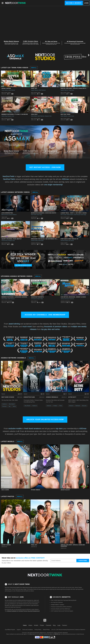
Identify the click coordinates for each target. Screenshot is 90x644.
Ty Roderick (34, 299)
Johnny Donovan (65, 299)
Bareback (78, 406)
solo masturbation (34, 604)
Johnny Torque (78, 587)
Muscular (84, 406)
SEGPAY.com (57, 634)
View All (34, 68)
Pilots (61, 406)
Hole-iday (34, 114)
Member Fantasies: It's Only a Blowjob (15, 114)
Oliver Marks (34, 116)
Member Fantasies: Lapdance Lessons (14, 297)
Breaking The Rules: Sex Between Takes (45, 239)
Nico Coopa (64, 215)
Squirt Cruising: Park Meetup (12, 239)
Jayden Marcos (35, 90)
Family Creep (64, 243)
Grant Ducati (77, 215)
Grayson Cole (11, 116)
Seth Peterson (42, 90)
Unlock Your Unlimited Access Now (45, 419)
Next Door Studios (7, 118)
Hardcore (5, 404)
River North (34, 215)
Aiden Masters (64, 116)
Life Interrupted (7, 213)
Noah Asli (72, 299)
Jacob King (4, 116)
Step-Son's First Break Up (69, 239)
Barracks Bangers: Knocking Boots (44, 213)
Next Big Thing (65, 114)
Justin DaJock (12, 90)
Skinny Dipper (6, 88)
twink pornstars (29, 587)
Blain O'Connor (5, 215)
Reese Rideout (13, 215)
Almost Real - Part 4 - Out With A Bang (74, 213)
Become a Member (74, 3)
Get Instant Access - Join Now (45, 167)
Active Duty (34, 217)
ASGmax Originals (36, 243)
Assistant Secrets (37, 297)
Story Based (12, 404)
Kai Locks (72, 587)
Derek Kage (83, 215)
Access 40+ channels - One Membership (45, 315)
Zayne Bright (23, 589)
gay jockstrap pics (12, 604)
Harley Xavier (8, 589)
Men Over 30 (34, 301)
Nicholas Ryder (64, 241)
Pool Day (34, 88)
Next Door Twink (6, 93)
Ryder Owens (70, 215)
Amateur (55, 406)
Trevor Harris (5, 90)
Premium (4, 406)
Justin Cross (71, 116)
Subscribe (83, 561)
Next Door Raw (6, 243)
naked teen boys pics (15, 607)
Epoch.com (14, 634)
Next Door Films (65, 217)
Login (86, 3)
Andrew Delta (34, 241)
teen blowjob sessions (22, 604)
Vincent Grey (5, 241)
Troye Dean (71, 90)
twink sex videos (30, 591)
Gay (10, 406)
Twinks (14, 406)
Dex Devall (71, 241)
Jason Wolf (41, 241)
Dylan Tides (40, 299)
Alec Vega (40, 215)
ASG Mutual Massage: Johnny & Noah (73, 297)
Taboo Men (4, 217)
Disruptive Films (29, 397)
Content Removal (80, 634)
